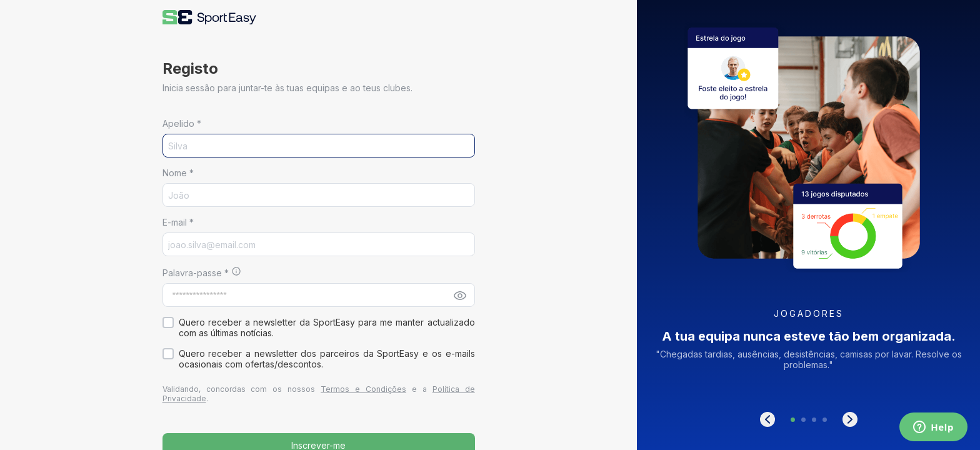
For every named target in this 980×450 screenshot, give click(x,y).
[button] (209, 17)
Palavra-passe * (197, 273)
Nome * (178, 173)
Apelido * (182, 123)
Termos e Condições (363, 389)
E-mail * (178, 222)
